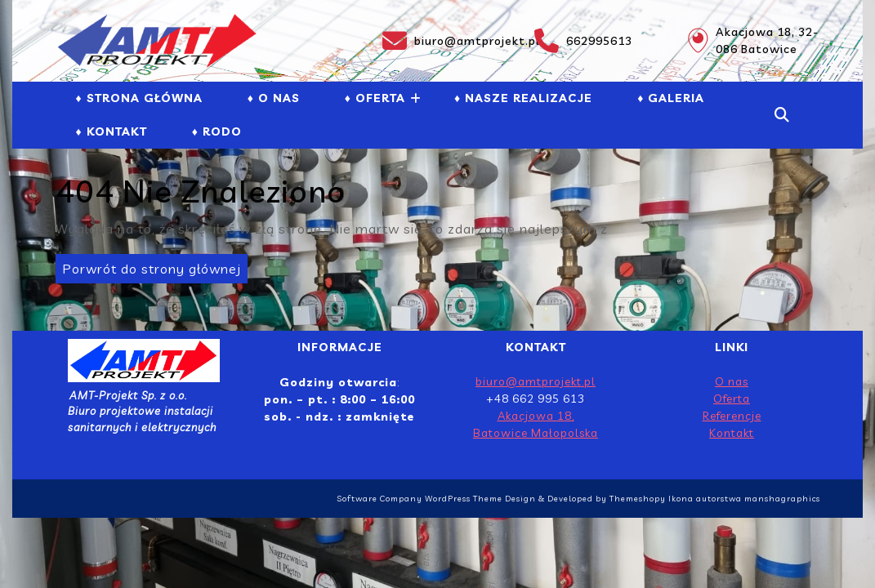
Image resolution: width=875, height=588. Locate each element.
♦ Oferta (375, 98)
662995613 (583, 41)
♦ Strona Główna (139, 98)
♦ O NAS (274, 98)
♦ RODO (217, 131)
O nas (732, 381)
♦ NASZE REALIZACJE (523, 98)
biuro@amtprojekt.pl (449, 41)
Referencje (732, 416)
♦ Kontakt (112, 131)
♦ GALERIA (671, 98)
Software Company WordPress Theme (420, 499)
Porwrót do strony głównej (148, 265)
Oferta (732, 399)
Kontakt (732, 433)
